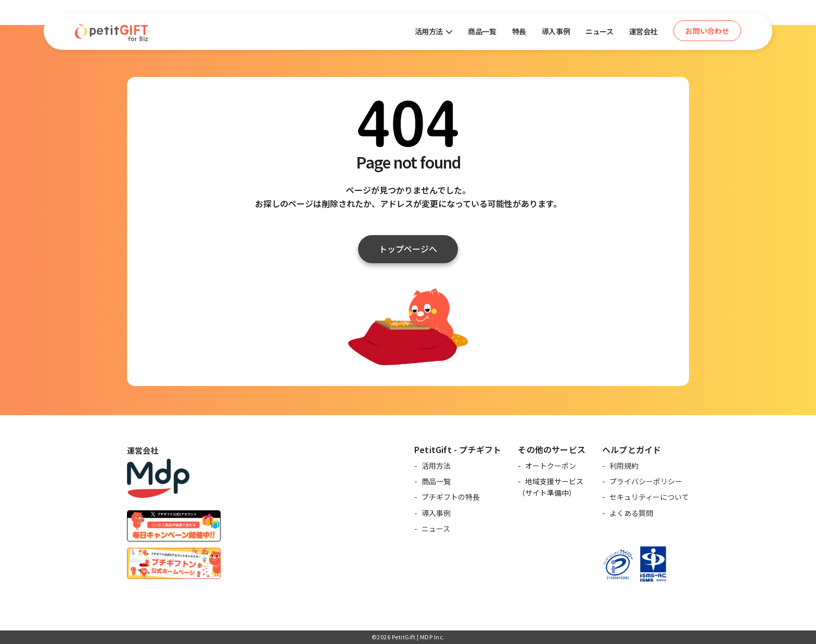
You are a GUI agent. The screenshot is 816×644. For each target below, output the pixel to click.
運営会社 (643, 31)
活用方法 (436, 466)
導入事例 (556, 31)
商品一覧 (482, 31)
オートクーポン (551, 466)
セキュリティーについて (649, 497)
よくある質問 (631, 513)
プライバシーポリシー (646, 481)
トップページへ (408, 249)
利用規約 (624, 466)
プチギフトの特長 (451, 497)
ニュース (599, 31)
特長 (519, 31)
